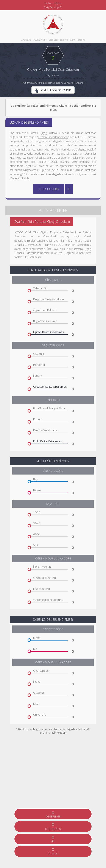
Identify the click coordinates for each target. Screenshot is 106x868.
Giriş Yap (48, 7)
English (58, 3)
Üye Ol (59, 7)
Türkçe (48, 3)
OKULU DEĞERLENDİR (53, 90)
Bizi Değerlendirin (58, 40)
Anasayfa (26, 40)
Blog (72, 40)
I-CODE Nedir (40, 40)
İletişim (81, 40)
